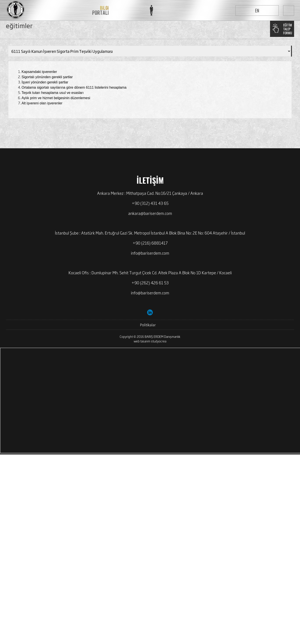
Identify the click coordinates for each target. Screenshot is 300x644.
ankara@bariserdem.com (150, 213)
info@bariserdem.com (150, 253)
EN (257, 10)
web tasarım (142, 341)
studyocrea (159, 341)
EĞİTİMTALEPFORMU (288, 29)
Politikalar (148, 325)
